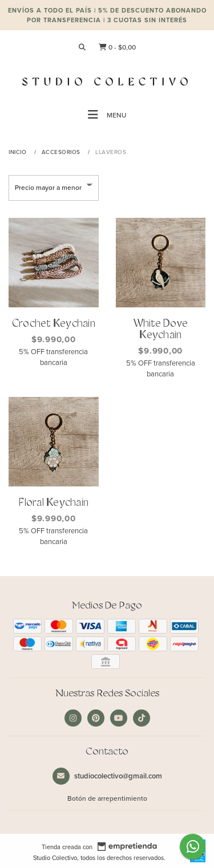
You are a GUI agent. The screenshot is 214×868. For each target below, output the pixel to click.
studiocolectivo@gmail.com (107, 776)
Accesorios (62, 152)
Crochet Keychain (54, 324)
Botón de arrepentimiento (107, 798)
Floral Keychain (53, 503)
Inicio (19, 152)
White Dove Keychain (161, 330)
